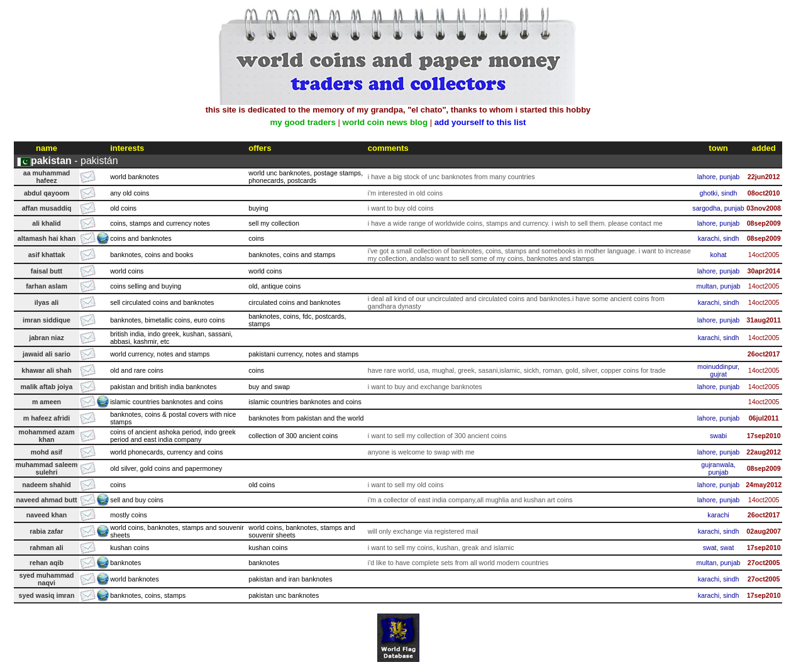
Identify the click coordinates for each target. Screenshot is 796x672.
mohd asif (47, 452)
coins (256, 238)
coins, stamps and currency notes (160, 223)
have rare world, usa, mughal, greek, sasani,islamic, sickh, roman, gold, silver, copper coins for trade (517, 370)
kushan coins (130, 548)
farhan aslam (47, 286)
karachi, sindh (719, 238)
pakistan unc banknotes (284, 595)
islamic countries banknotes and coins (166, 402)
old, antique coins (274, 286)
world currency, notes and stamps (160, 354)
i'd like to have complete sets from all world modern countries (458, 563)
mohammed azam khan (46, 436)
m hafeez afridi (47, 418)
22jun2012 (764, 177)
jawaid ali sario (47, 354)
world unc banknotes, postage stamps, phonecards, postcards (306, 177)
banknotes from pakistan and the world (306, 418)
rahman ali (46, 548)
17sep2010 (764, 436)
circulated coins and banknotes (294, 302)
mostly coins (129, 515)
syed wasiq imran (47, 595)
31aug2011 (764, 320)
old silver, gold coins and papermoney (166, 468)
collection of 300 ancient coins (293, 436)
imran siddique (47, 320)
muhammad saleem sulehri (47, 468)
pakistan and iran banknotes (290, 579)
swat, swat (719, 548)
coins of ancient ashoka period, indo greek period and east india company (173, 436)
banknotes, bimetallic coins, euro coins (167, 320)
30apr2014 (764, 271)
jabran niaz (47, 338)
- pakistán (75, 161)
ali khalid (47, 223)
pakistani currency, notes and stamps (303, 354)
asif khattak (47, 255)
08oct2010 (764, 193)
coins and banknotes (141, 238)
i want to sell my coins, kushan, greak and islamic (441, 548)
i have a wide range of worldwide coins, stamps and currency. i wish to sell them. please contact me (515, 223)
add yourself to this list (480, 122)
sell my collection (274, 223)
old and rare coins (137, 370)
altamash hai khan (47, 238)
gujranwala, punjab (718, 468)
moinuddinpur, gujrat (718, 370)
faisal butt (47, 271)
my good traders (302, 122)
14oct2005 (764, 255)
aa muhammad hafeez (47, 177)
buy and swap (269, 387)
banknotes (125, 563)
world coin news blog (385, 122)
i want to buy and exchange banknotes (425, 387)
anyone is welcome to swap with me (421, 452)
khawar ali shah (46, 370)
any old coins (130, 193)
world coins (127, 271)
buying (258, 208)
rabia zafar (46, 531)
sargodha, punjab (718, 208)
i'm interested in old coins (405, 193)
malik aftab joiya (47, 387)
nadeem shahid (47, 485)
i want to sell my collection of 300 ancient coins (437, 436)
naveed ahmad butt (46, 500)
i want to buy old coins (401, 208)
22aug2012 (764, 452)
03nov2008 (764, 208)
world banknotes (135, 177)
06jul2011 (764, 418)
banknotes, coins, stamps (148, 595)
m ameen (47, 402)
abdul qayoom (47, 193)
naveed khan (47, 515)
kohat (718, 255)
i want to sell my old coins (406, 485)
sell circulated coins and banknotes (162, 302)
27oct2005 (764, 563)
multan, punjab (719, 286)
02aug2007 (764, 531)
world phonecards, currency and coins (166, 452)
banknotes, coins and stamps (292, 255)
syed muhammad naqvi (46, 579)
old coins (123, 208)
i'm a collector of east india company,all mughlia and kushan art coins (470, 500)
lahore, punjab (719, 177)
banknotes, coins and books (152, 255)
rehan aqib (47, 563)
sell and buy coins (137, 500)
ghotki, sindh (719, 193)
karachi (718, 515)
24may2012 (764, 485)
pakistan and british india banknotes (163, 387)
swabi (718, 436)
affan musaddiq (47, 208)
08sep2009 (764, 223)
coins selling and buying (146, 286)
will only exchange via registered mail (423, 531)
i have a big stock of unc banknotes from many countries (451, 177)
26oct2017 (764, 354)
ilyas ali (47, 302)
